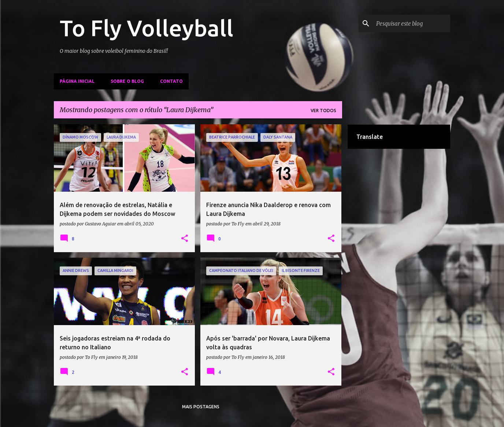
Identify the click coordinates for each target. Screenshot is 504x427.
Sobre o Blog (127, 81)
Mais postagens (201, 407)
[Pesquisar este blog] (412, 23)
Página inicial (77, 81)
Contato (171, 81)
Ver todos (323, 111)
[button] (185, 239)
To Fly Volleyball (147, 28)
